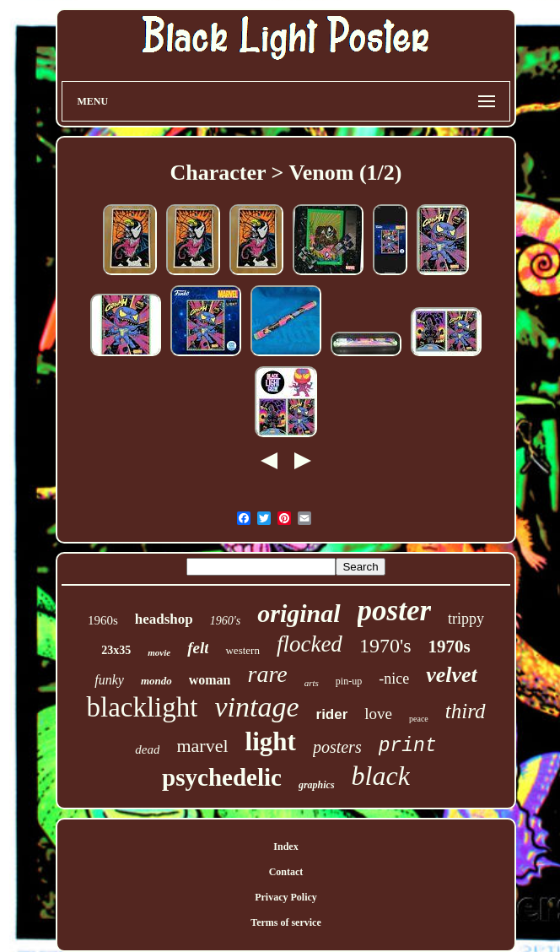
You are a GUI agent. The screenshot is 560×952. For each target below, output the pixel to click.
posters (337, 747)
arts (312, 683)
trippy (466, 619)
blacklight (142, 707)
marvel (202, 746)
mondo (156, 681)
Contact (286, 872)
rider (332, 714)
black (381, 776)
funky (109, 680)
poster (395, 611)
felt (198, 648)
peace (419, 719)
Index (285, 847)
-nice (394, 679)
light (271, 741)
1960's (225, 621)
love (378, 714)
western (242, 650)
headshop (164, 619)
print (408, 746)
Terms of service (286, 922)
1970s (450, 646)
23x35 (116, 650)
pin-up (349, 681)
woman (210, 680)
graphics (317, 785)
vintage (256, 707)
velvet (452, 675)
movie (159, 652)
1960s (103, 620)
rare (268, 674)
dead (147, 749)
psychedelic (222, 777)
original (299, 613)
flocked (310, 644)
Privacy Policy (286, 897)
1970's (385, 646)
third (466, 711)
